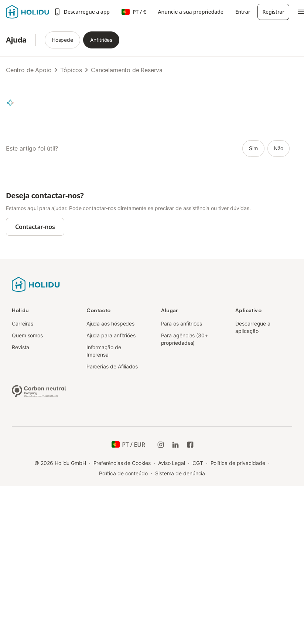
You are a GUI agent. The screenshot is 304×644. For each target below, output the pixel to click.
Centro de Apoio (29, 70)
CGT (198, 463)
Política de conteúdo (123, 473)
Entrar (243, 12)
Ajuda (16, 40)
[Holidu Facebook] (190, 445)
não (279, 148)
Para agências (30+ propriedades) (185, 339)
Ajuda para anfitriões (111, 335)
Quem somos (27, 335)
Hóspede (62, 40)
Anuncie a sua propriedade (191, 12)
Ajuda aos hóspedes (111, 323)
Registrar (273, 12)
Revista (21, 347)
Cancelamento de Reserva (127, 70)
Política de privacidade (238, 463)
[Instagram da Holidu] (161, 445)
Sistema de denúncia (180, 473)
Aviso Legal (172, 463)
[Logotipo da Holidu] (28, 12)
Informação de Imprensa (104, 351)
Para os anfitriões (182, 323)
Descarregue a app (82, 12)
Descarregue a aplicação (253, 327)
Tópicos (71, 70)
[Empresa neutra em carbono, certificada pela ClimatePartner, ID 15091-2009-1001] (39, 390)
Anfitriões (101, 40)
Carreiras (23, 323)
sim (253, 148)
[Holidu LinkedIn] (175, 445)
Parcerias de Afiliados (112, 366)
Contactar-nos (35, 227)
